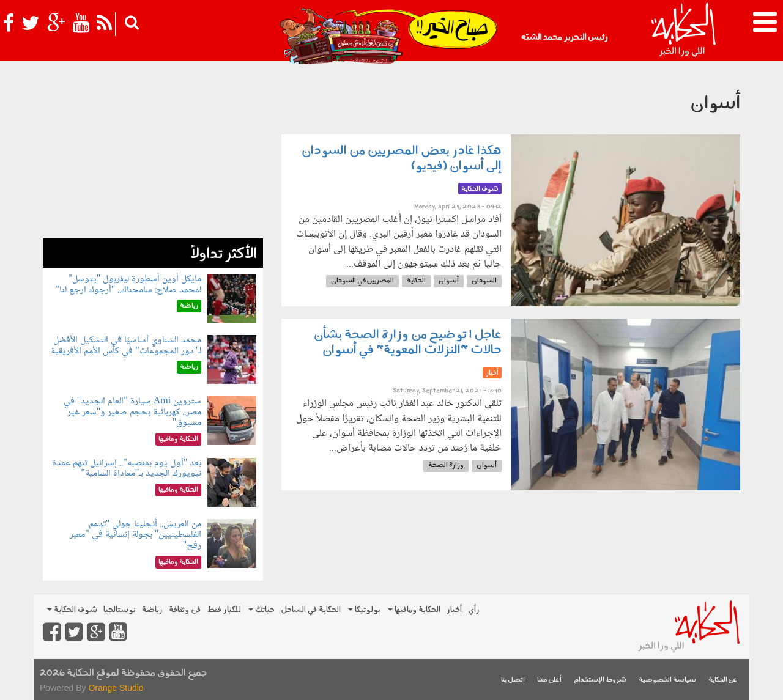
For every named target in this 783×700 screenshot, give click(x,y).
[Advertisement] (153, 153)
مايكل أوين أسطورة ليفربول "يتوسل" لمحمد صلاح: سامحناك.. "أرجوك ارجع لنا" (128, 285)
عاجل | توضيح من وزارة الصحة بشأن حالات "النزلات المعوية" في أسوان (408, 343)
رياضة (152, 610)
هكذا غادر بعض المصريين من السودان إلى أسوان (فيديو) (402, 159)
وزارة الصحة (446, 466)
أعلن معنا (549, 680)
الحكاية (416, 281)
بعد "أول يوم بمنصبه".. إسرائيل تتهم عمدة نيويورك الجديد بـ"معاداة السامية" (127, 469)
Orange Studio (116, 688)
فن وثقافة (185, 610)
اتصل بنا (513, 680)
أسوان (449, 281)
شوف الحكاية (72, 610)
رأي (474, 610)
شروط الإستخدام (600, 680)
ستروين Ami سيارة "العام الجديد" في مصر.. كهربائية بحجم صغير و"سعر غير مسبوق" (133, 412)
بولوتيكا (364, 610)
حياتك (262, 610)
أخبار (454, 610)
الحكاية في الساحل (311, 610)
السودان (484, 281)
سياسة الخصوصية (667, 680)
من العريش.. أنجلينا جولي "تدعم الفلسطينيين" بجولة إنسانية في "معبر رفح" (135, 535)
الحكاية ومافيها (414, 610)
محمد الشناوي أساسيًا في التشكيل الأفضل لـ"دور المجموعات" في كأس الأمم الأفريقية (126, 346)
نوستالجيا (120, 610)
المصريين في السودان (362, 281)
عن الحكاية (723, 680)
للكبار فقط (224, 610)
